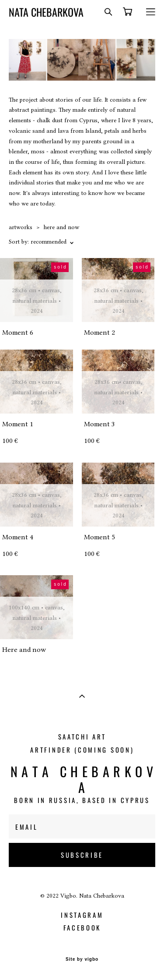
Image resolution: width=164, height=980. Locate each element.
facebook (82, 927)
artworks (21, 227)
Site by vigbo (82, 959)
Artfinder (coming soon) (82, 750)
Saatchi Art (82, 736)
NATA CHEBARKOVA (46, 12)
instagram (82, 915)
